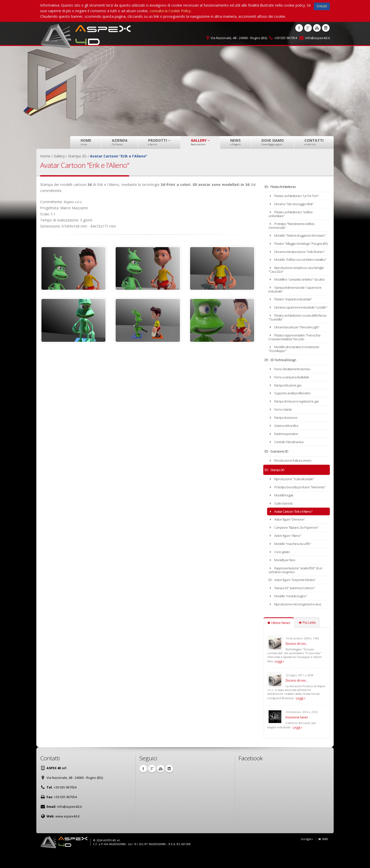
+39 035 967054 (286, 38)
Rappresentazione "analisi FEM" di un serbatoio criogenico (298, 585)
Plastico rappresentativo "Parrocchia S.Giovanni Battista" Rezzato (298, 355)
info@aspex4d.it (318, 38)
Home (86, 142)
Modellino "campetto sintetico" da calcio (296, 293)
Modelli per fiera (284, 576)
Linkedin (326, 28)
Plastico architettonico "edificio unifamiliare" (294, 213)
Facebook (299, 28)
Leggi (279, 676)
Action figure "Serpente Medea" (295, 595)
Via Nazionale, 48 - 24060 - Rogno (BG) (239, 38)
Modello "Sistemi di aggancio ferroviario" (293, 236)
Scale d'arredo (282, 521)
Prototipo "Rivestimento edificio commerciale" (295, 225)
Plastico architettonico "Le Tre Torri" (298, 196)
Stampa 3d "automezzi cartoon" (295, 603)
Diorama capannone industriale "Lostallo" (295, 324)
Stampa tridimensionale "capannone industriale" (298, 305)
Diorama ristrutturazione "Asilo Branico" (294, 259)
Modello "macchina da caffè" (293, 560)
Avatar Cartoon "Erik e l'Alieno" (294, 529)
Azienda (120, 142)
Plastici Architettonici (283, 187)
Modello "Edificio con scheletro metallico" (294, 270)
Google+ (307, 853)
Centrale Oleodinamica (288, 457)
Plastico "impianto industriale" (293, 314)
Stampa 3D (277, 484)
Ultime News (279, 637)
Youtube (317, 28)
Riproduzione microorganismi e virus (298, 619)
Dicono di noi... (297, 658)
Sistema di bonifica (286, 441)
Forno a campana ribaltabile (292, 394)
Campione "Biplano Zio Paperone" (297, 544)
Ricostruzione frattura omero (293, 475)
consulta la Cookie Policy (170, 11)
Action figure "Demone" (289, 536)
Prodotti (159, 142)
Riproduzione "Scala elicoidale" (294, 494)
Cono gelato (281, 568)
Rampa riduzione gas (287, 402)
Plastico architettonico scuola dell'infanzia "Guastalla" (293, 335)
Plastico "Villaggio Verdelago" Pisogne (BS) (293, 247)
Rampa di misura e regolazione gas (297, 418)
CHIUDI (322, 6)
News (236, 142)
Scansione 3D (278, 466)
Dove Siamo (273, 142)
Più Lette (307, 637)
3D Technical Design (283, 377)
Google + (308, 28)
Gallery (200, 142)
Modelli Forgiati (283, 513)
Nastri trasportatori (286, 449)
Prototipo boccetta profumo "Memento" (292, 503)
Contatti (314, 142)
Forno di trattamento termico (293, 386)
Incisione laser (297, 732)
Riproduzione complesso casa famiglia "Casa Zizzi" (294, 282)
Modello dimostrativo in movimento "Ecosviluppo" (298, 366)
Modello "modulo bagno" (290, 611)
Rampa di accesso (285, 433)
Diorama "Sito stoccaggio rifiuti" (295, 204)
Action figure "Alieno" (287, 552)
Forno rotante (282, 425)
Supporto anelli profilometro (292, 410)
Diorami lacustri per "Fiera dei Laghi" (298, 345)
